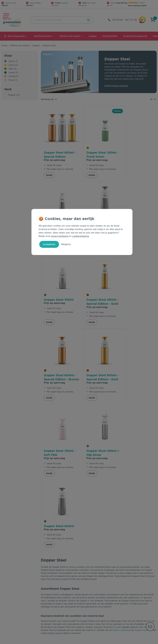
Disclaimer (152, 641)
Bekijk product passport (116, 86)
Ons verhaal (126, 591)
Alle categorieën (15, 36)
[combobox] (57, 20)
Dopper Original (120, 475)
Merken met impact (70, 36)
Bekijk (49, 171)
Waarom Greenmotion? (131, 595)
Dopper (93, 36)
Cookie (138, 641)
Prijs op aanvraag (54, 156)
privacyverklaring (60, 236)
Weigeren (66, 244)
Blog (122, 604)
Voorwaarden (110, 641)
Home (4, 46)
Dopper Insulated (143, 475)
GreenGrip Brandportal (135, 36)
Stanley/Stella (110, 36)
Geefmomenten (42, 36)
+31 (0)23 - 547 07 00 (124, 20)
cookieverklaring (81, 236)
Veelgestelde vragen (51, 595)
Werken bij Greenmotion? (133, 600)
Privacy (126, 641)
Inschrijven (128, 559)
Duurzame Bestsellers (91, 600)
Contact (45, 591)
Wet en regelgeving (51, 600)
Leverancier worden (90, 604)
